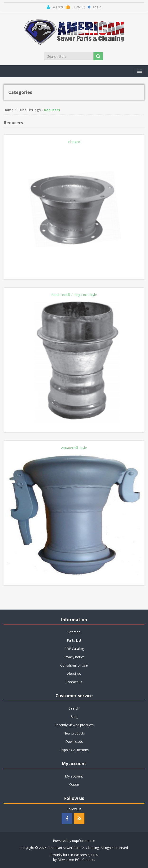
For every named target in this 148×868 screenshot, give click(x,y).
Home (9, 110)
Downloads (74, 742)
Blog (74, 717)
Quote (74, 785)
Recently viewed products (74, 725)
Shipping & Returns (74, 750)
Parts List (74, 640)
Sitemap (74, 632)
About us (74, 674)
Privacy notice (74, 657)
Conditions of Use (74, 665)
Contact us (74, 682)
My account (74, 776)
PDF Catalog (74, 649)
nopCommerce (84, 841)
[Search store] (69, 56)
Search (74, 708)
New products (74, 733)
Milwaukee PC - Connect (76, 860)
